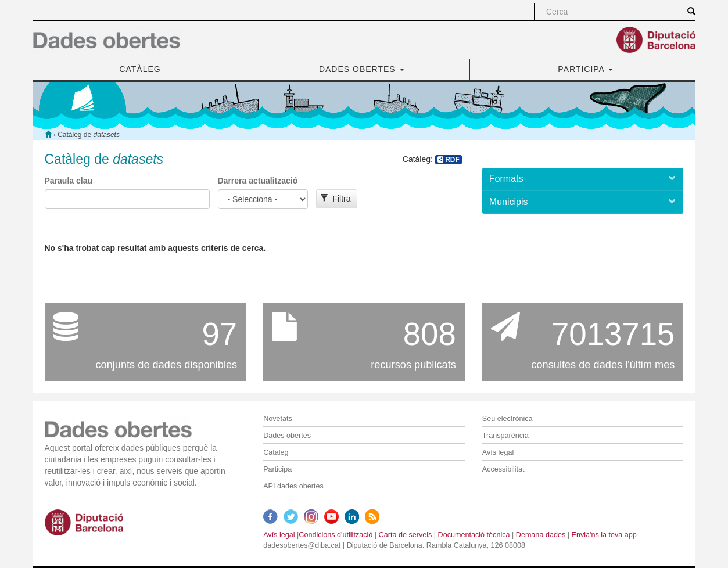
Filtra (336, 199)
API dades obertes (293, 486)
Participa (277, 469)
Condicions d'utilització (336, 535)
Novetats (278, 419)
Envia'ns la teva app (604, 535)
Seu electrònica (508, 419)
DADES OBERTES (362, 69)
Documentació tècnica (474, 535)
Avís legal (498, 452)
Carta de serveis (406, 535)
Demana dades (541, 535)
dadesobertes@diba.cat (302, 545)
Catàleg (276, 452)
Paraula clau (69, 181)
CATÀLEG (140, 69)
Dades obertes (287, 436)
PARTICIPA (585, 69)
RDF (449, 160)
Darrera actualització (258, 181)
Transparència (505, 436)
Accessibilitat (503, 469)
